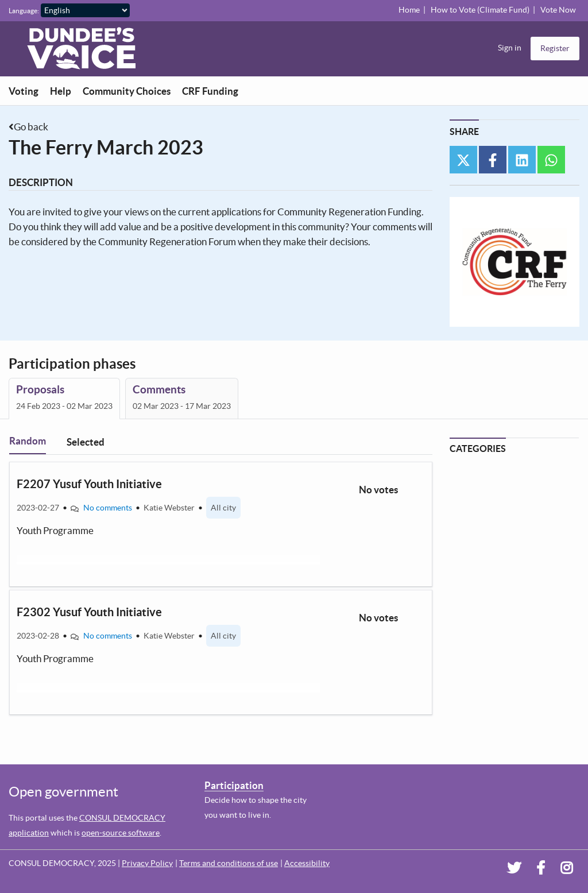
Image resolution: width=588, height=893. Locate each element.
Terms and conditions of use (229, 863)
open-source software (121, 833)
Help (61, 91)
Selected (86, 442)
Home (409, 10)
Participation (234, 785)
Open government (63, 792)
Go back (31, 127)
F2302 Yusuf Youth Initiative (89, 612)
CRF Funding (210, 91)
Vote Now (558, 10)
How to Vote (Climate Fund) (480, 10)
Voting (24, 91)
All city (223, 508)
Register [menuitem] (555, 48)
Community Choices (127, 91)
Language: (24, 11)
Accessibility (307, 863)
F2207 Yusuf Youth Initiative (89, 484)
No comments (108, 508)
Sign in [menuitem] (510, 48)
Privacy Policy (147, 863)
